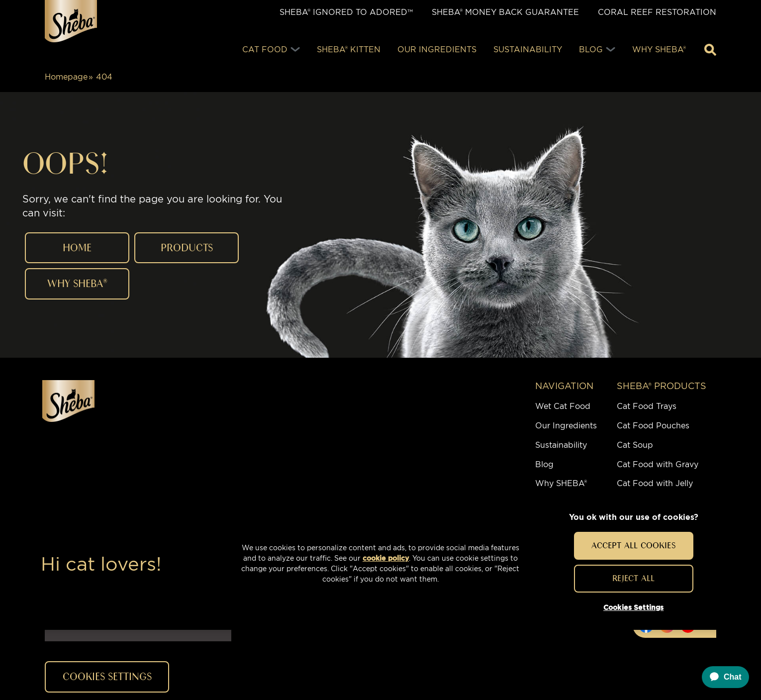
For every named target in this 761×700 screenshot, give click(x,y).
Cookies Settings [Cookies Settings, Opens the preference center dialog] (633, 607)
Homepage (66, 77)
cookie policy (386, 558)
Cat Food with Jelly (655, 483)
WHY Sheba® (77, 283)
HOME (77, 248)
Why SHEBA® (561, 483)
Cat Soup (635, 445)
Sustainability (561, 445)
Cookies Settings (107, 676)
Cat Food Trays (647, 406)
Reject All (633, 578)
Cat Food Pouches (653, 426)
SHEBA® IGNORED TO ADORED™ (346, 12)
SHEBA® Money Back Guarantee (505, 12)
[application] (721, 677)
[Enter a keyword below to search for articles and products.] (710, 50)
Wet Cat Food (563, 406)
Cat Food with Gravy (658, 464)
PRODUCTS (187, 248)
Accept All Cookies (634, 545)
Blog (544, 464)
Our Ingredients (566, 426)
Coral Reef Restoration (657, 12)
